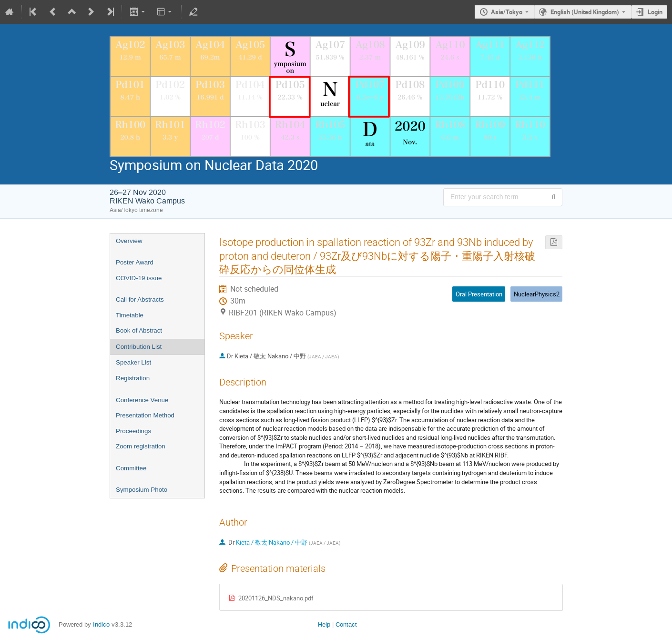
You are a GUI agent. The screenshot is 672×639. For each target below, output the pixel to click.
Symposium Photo (142, 490)
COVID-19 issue (139, 278)
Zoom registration (141, 446)
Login (655, 12)
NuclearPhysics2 (537, 294)
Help (324, 624)
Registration (133, 378)
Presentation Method (145, 415)
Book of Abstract (139, 330)
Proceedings (133, 431)
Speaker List (133, 362)
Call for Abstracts (140, 299)
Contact (346, 624)
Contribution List (139, 347)
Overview (129, 241)
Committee (131, 468)
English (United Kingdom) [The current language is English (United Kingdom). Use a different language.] (585, 12)
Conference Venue (142, 400)
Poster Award (135, 262)
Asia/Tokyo (507, 12)
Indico (101, 624)
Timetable (130, 315)
